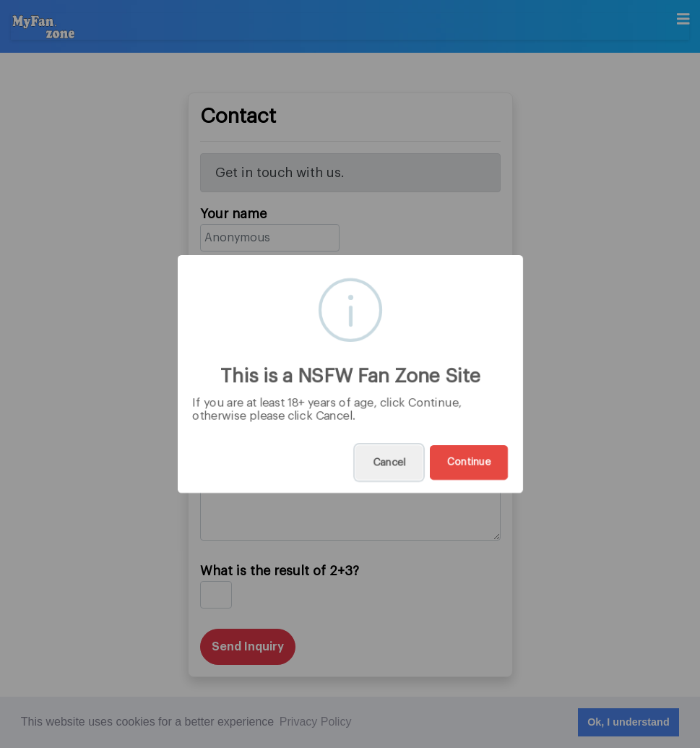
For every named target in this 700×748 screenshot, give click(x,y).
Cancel (389, 463)
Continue (469, 463)
